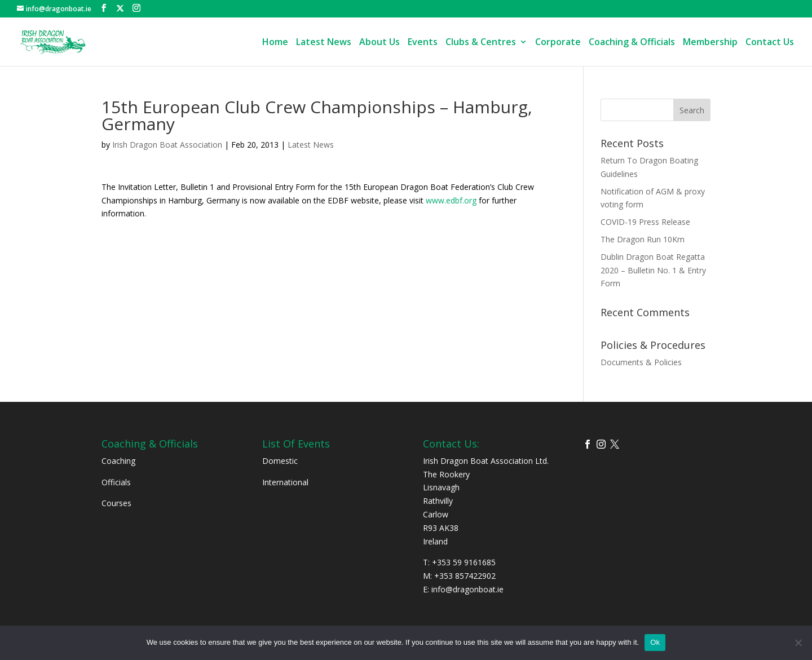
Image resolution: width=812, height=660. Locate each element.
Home (275, 43)
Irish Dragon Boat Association (167, 145)
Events (423, 43)
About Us (379, 43)
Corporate (558, 43)
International (285, 482)
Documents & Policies (641, 362)
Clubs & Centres (481, 43)
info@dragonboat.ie (467, 589)
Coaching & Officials (632, 43)
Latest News (324, 43)
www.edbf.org (451, 200)
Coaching (118, 461)
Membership (710, 43)
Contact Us (770, 43)
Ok (655, 642)
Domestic (280, 461)
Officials (116, 482)
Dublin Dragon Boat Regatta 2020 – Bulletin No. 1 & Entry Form (653, 270)
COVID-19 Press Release (645, 222)
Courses (116, 503)
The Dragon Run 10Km (643, 239)
